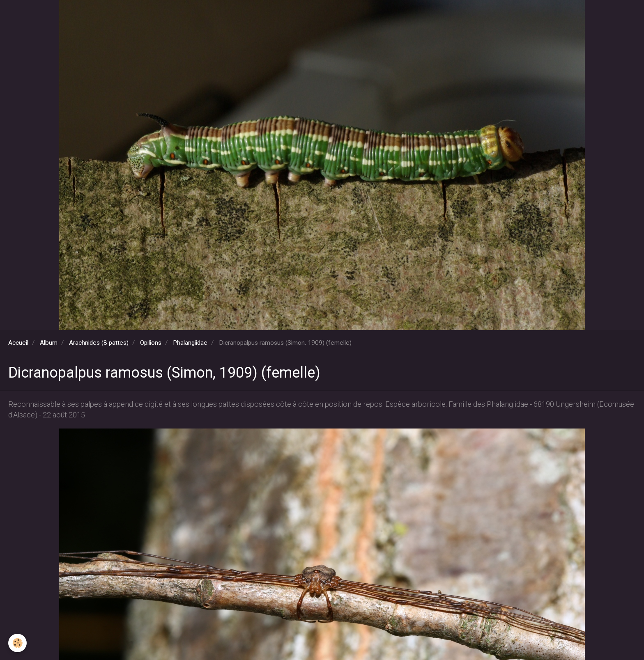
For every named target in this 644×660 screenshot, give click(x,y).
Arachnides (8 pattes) (99, 343)
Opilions (151, 343)
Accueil (18, 343)
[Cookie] (17, 643)
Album (49, 343)
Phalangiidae (190, 343)
